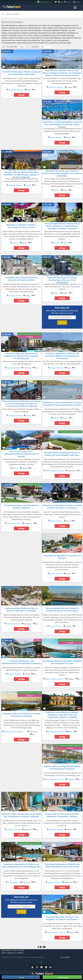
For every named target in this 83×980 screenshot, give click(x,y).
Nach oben (66, 957)
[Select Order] (22, 47)
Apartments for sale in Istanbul (13, 950)
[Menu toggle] (75, 8)
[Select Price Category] (46, 47)
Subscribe (62, 323)
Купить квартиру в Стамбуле (12, 953)
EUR (67, 2)
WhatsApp (63, 977)
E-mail (21, 977)
